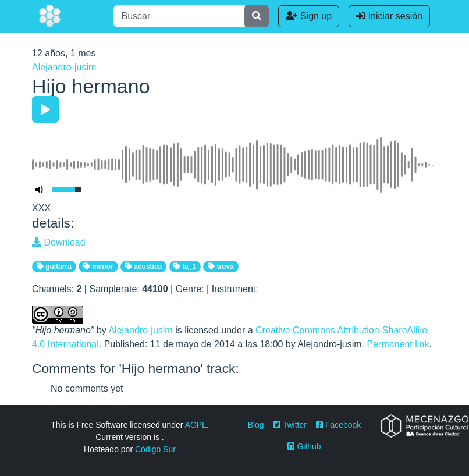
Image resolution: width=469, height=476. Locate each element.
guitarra (54, 267)
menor (98, 267)
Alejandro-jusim (64, 67)
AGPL (196, 425)
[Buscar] (179, 16)
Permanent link (398, 344)
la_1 (185, 267)
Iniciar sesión (389, 16)
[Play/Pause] (45, 109)
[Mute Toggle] (40, 190)
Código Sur (155, 449)
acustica (143, 267)
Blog (256, 425)
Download (59, 242)
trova (221, 267)
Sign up (309, 16)
